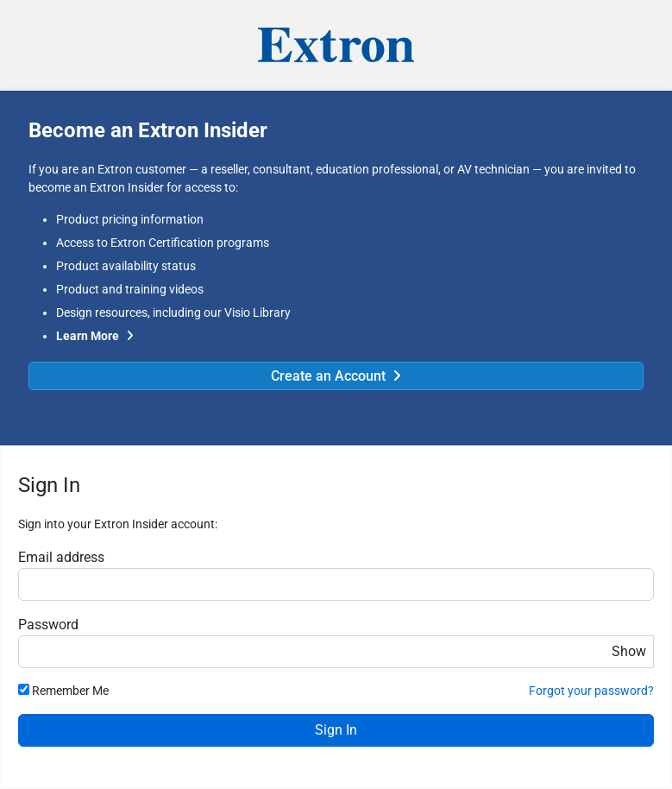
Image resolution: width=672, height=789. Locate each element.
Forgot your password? (591, 691)
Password (48, 625)
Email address (61, 557)
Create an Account (328, 376)
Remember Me (70, 691)
